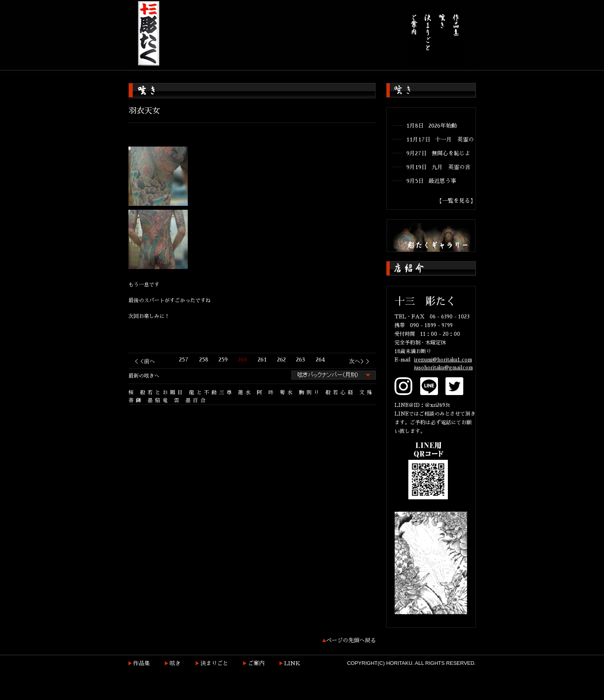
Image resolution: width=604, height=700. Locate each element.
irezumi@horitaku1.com (443, 360)
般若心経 (340, 392)
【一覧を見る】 (456, 201)
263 (301, 359)
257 (184, 359)
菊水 (287, 392)
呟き (175, 663)
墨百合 (197, 400)
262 (281, 359)
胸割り (310, 392)
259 (223, 359)
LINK (292, 663)
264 (320, 359)
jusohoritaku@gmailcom (444, 368)
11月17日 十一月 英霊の (440, 139)
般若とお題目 (162, 392)
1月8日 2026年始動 (432, 126)
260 (243, 359)
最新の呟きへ (144, 376)
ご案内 (256, 663)
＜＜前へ (144, 361)
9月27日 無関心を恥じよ (438, 153)
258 (204, 359)
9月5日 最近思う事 (431, 181)
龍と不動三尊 (211, 392)
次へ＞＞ (360, 361)
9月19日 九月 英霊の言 (438, 167)
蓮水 (245, 392)
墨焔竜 (159, 400)
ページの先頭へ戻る (351, 640)
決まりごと (214, 663)
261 (262, 359)
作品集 (142, 663)
